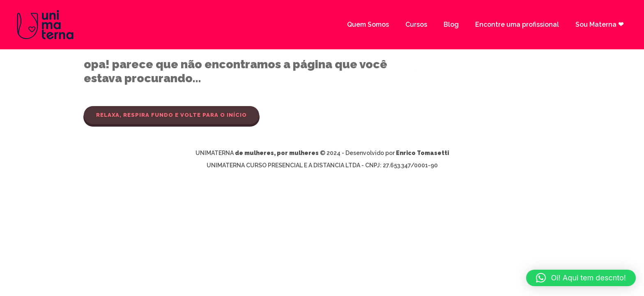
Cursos (416, 24)
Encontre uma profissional (517, 24)
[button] (581, 278)
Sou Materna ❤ (599, 24)
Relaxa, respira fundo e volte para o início (171, 115)
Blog (451, 24)
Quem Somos (368, 24)
